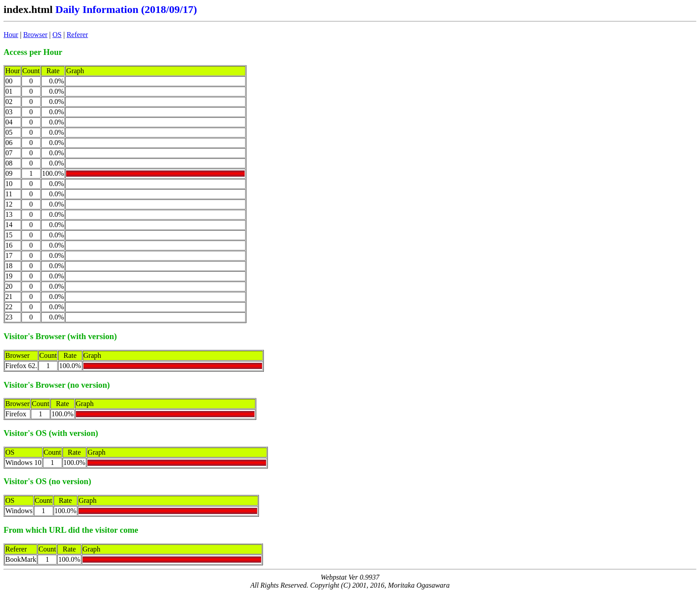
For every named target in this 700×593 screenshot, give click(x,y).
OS (57, 35)
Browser (35, 35)
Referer (77, 35)
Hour (11, 35)
